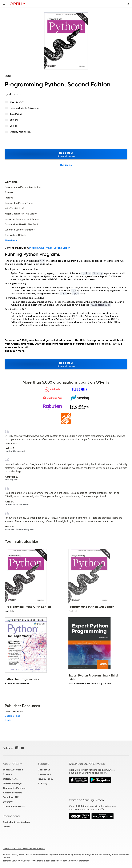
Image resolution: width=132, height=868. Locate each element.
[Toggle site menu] (4, 4)
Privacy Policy (45, 779)
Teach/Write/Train (13, 770)
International (12, 816)
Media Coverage (12, 783)
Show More (11, 240)
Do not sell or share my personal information (24, 849)
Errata (8, 720)
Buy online (66, 165)
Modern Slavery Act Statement (74, 861)
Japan (7, 827)
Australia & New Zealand (17, 822)
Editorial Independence (47, 861)
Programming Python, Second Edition (50, 248)
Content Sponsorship (15, 806)
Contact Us (44, 770)
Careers (7, 774)
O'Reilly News (10, 779)
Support (43, 764)
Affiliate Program (12, 793)
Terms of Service (11, 861)
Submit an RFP (11, 797)
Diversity (8, 802)
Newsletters (44, 774)
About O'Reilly (12, 764)
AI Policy (43, 783)
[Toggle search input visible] (128, 4)
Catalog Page (12, 716)
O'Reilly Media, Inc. (20, 132)
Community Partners (14, 788)
